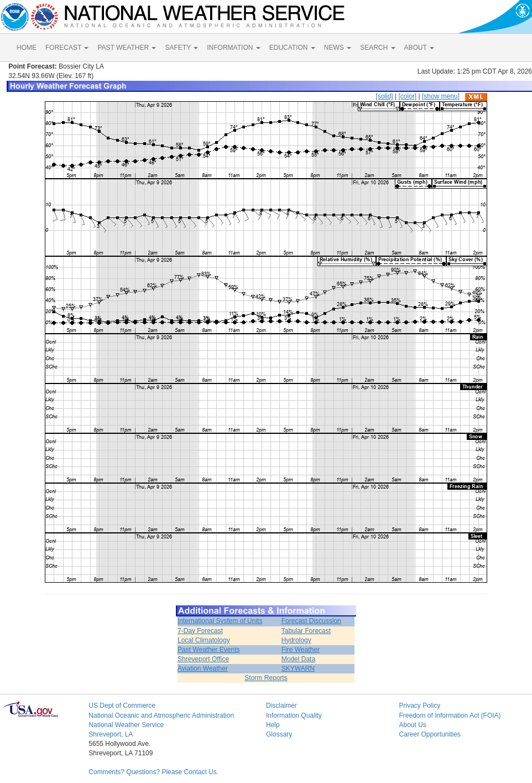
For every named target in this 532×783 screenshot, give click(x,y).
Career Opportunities (429, 734)
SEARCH (377, 48)
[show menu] (441, 96)
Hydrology (296, 640)
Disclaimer (281, 706)
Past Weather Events (209, 650)
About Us (412, 725)
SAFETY (181, 48)
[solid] (384, 96)
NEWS (338, 48)
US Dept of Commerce (122, 706)
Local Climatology (204, 640)
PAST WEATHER (127, 48)
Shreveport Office (203, 659)
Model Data (298, 659)
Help (273, 725)
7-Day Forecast (200, 631)
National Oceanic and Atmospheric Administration (161, 715)
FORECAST (67, 48)
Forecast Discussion (311, 621)
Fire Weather (301, 650)
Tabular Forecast (306, 631)
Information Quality (294, 715)
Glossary (279, 734)
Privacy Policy (419, 706)
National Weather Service (126, 725)
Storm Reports (266, 678)
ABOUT (419, 48)
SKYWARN (298, 668)
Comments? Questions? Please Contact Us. (153, 772)
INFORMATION (233, 48)
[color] (407, 96)
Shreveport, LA (111, 734)
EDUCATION (292, 48)
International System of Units (220, 621)
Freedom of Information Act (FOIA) (450, 715)
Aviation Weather (203, 668)
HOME (27, 48)
